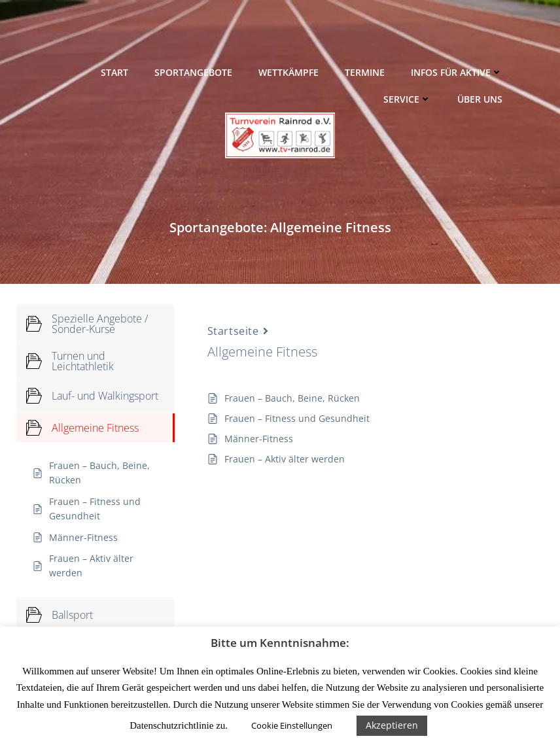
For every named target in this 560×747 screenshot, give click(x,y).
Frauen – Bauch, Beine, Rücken (292, 398)
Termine (365, 72)
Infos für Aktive (457, 72)
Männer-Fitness (259, 439)
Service (407, 99)
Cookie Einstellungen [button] (292, 725)
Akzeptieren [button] (392, 725)
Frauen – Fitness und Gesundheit (297, 418)
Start (114, 72)
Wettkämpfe (289, 72)
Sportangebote (193, 72)
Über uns (480, 99)
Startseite (233, 331)
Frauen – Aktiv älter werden (285, 459)
